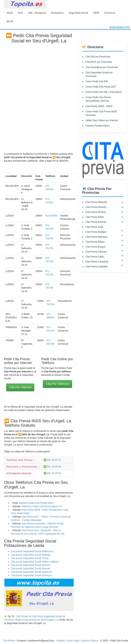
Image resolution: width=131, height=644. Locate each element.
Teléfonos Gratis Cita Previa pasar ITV (42, 506)
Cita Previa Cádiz (95, 257)
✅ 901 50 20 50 (52, 473)
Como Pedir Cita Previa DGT (101, 87)
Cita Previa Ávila (94, 227)
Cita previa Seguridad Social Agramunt (31, 572)
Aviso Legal (73, 641)
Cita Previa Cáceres (96, 252)
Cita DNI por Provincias (98, 57)
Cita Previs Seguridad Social (47, 616)
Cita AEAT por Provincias (99, 62)
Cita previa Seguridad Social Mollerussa (32, 551)
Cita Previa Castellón (97, 267)
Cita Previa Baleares (97, 237)
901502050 (51, 216)
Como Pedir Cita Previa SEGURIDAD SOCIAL (98, 99)
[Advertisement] (39, 97)
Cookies (61, 641)
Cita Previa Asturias (96, 222)
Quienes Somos (90, 641)
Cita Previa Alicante (96, 207)
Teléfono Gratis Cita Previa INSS (36, 503)
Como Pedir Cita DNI (97, 81)
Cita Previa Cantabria (97, 262)
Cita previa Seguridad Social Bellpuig (31, 555)
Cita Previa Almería (96, 212)
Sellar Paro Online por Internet (102, 120)
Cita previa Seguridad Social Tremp (30, 558)
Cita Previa (22, 616)
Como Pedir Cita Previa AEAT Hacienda (101, 113)
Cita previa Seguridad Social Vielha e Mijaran (35, 562)
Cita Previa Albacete (96, 202)
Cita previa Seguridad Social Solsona (31, 565)
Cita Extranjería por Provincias (102, 67)
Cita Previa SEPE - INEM (99, 106)
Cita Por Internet (20, 387)
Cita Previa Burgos (96, 247)
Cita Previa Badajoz (96, 232)
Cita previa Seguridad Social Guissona (31, 575)
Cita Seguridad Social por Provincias (99, 74)
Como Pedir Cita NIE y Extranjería (104, 92)
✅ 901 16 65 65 (52, 467)
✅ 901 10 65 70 (52, 460)
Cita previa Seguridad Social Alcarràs (31, 568)
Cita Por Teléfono (57, 384)
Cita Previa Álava (95, 217)
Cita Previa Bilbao (95, 242)
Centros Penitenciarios (98, 126)
